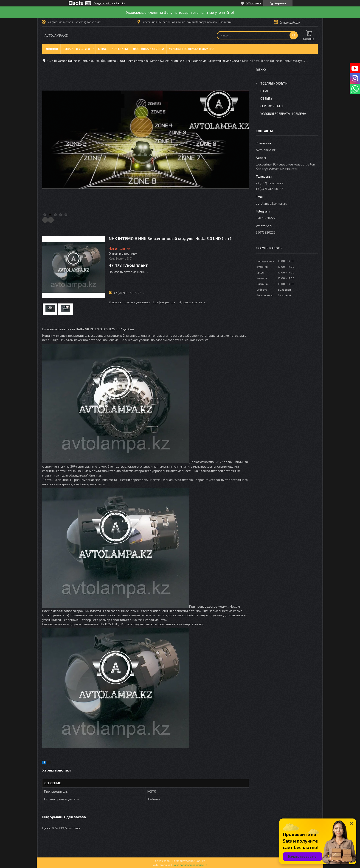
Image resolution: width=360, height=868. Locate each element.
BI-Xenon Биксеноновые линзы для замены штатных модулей (192, 61)
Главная (51, 49)
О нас (102, 49)
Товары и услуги (76, 49)
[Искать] (294, 35)
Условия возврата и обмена (192, 49)
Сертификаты (272, 106)
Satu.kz (200, 861)
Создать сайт (102, 3)
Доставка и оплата (148, 49)
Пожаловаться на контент (190, 865)
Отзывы (267, 98)
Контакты (120, 49)
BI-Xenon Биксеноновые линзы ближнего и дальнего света (98, 61)
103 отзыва (254, 3)
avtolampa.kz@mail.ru (271, 203)
